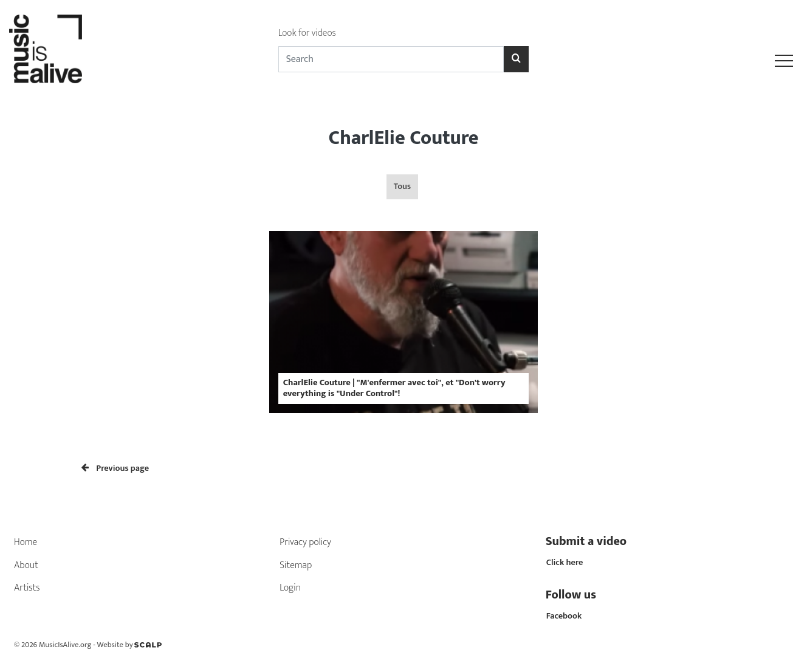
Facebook (564, 616)
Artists (27, 588)
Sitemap (296, 565)
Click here (565, 563)
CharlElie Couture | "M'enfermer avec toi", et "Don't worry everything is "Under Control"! (394, 388)
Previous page (115, 468)
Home (26, 542)
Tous (402, 187)
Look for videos (307, 33)
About (26, 565)
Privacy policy (305, 542)
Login (290, 588)
